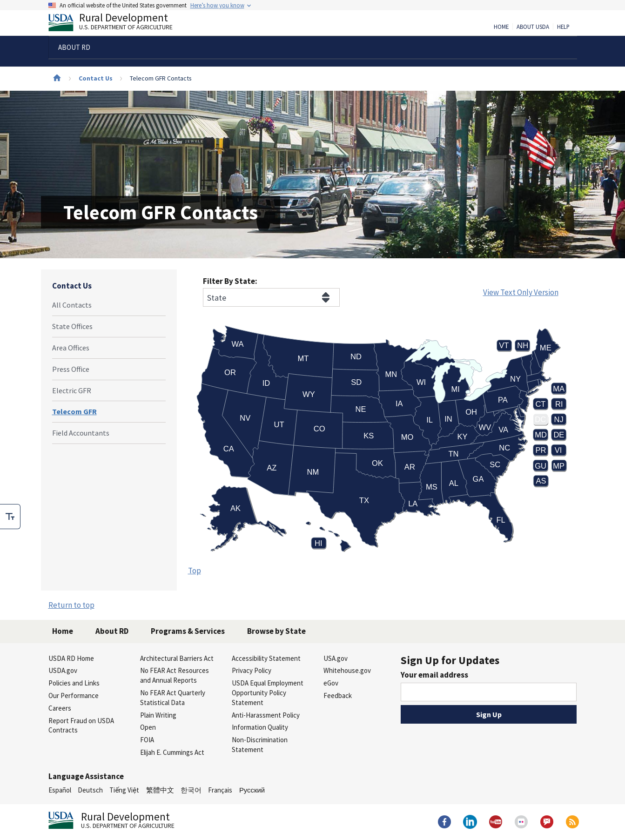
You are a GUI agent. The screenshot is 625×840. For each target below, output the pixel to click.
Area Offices (71, 348)
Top (195, 571)
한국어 (191, 790)
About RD (112, 631)
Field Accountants (81, 433)
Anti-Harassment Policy (266, 715)
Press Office (71, 369)
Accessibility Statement (266, 658)
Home (501, 27)
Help (563, 27)
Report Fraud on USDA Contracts (81, 726)
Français (220, 790)
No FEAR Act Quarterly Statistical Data (173, 698)
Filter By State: (230, 281)
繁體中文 (160, 790)
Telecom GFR (74, 411)
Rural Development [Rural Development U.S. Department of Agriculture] (118, 24)
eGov (331, 683)
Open (148, 727)
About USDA (533, 27)
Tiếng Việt (124, 790)
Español (60, 790)
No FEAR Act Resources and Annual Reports (175, 675)
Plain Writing (158, 715)
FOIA (147, 740)
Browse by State (276, 631)
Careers (60, 708)
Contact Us (96, 78)
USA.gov (336, 658)
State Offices (72, 326)
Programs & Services (188, 631)
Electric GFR (72, 390)
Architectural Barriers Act (177, 658)
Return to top (71, 605)
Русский (252, 790)
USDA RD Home (71, 658)
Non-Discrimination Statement (260, 745)
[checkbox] (10, 517)
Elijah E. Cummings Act (172, 752)
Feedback (338, 696)
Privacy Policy (252, 670)
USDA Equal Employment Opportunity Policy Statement (268, 693)
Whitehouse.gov (347, 670)
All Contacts (72, 305)
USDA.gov (63, 670)
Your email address (434, 675)
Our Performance (74, 696)
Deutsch (90, 790)
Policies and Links (74, 683)
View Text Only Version (521, 292)
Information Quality (260, 727)
